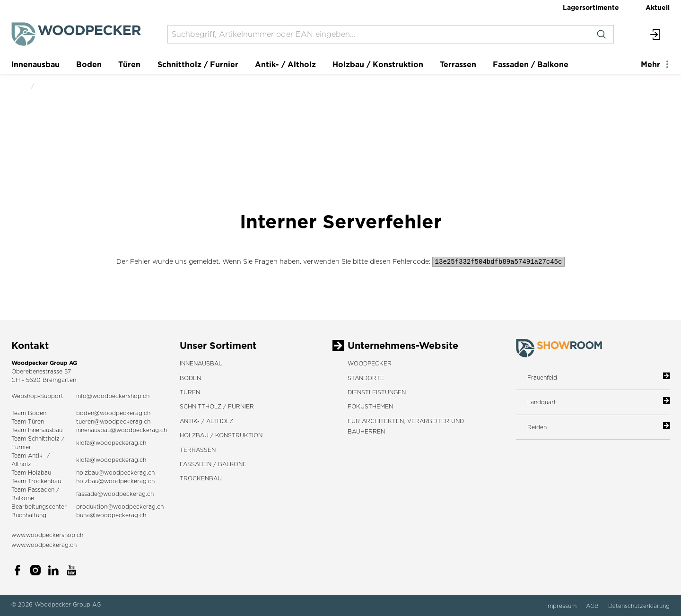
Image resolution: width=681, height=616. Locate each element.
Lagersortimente (591, 7)
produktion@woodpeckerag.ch (120, 507)
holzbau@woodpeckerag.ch (115, 473)
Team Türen (28, 421)
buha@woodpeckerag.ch (111, 515)
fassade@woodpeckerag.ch (115, 494)
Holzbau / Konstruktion (378, 64)
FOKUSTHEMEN (370, 406)
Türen (129, 64)
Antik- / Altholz (285, 64)
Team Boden (29, 413)
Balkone (23, 498)
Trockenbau (201, 478)
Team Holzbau (31, 473)
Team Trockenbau (36, 481)
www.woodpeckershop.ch (47, 535)
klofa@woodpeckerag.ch (111, 443)
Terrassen (458, 64)
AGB (593, 606)
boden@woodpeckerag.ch (113, 413)
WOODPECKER (370, 363)
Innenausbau (35, 64)
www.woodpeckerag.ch (44, 545)
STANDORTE (366, 378)
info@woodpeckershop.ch (113, 396)
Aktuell (658, 7)
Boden (89, 64)
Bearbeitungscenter (39, 507)
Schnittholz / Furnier (198, 64)
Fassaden (41, 490)
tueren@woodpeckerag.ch (113, 421)
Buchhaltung (29, 515)
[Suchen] (601, 34)
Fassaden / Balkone (531, 64)
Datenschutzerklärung (639, 606)
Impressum (562, 606)
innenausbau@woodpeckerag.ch (122, 430)
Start (18, 86)
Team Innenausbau (37, 430)
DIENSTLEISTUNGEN (377, 392)
